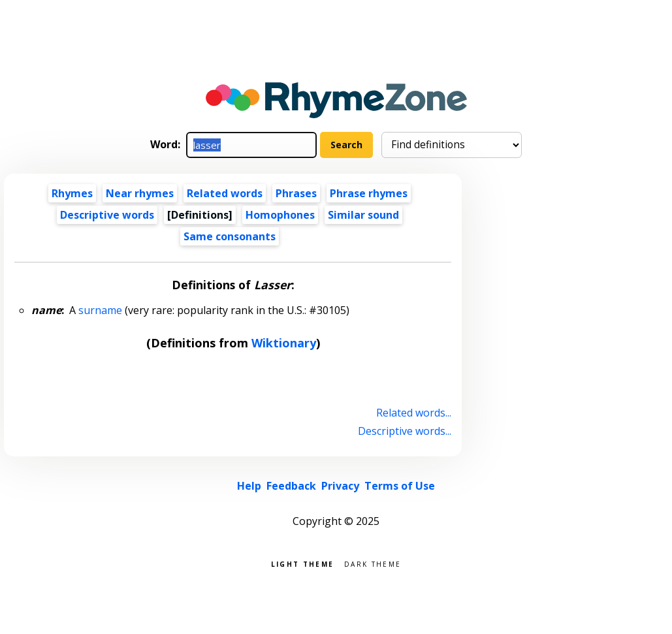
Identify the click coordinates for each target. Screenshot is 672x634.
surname (100, 310)
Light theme (302, 563)
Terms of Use (400, 486)
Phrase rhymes (369, 193)
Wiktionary (284, 343)
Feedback (291, 486)
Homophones (280, 215)
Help (249, 486)
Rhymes (72, 193)
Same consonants (230, 236)
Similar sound (363, 215)
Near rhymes (140, 193)
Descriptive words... (405, 431)
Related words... (414, 413)
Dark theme (373, 563)
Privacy (340, 486)
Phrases (296, 193)
